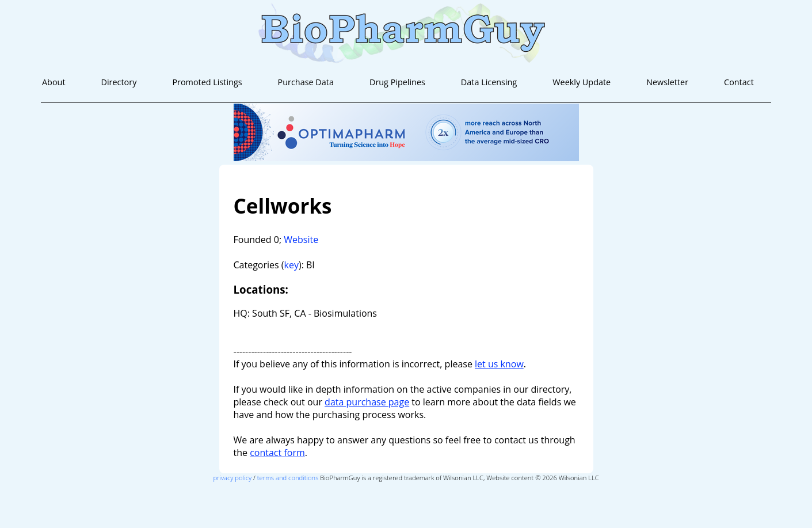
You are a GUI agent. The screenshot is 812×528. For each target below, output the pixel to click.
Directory (119, 82)
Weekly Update (582, 82)
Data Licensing (489, 82)
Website (301, 240)
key (291, 265)
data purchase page (367, 402)
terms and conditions (288, 478)
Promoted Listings (207, 82)
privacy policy (232, 478)
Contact (739, 82)
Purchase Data (306, 82)
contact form (277, 453)
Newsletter (667, 82)
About (54, 82)
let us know (499, 364)
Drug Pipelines (397, 82)
